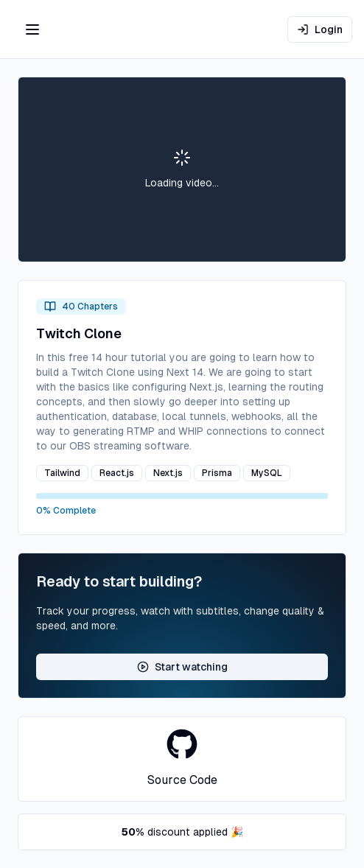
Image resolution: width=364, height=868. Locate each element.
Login (320, 29)
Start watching (182, 667)
